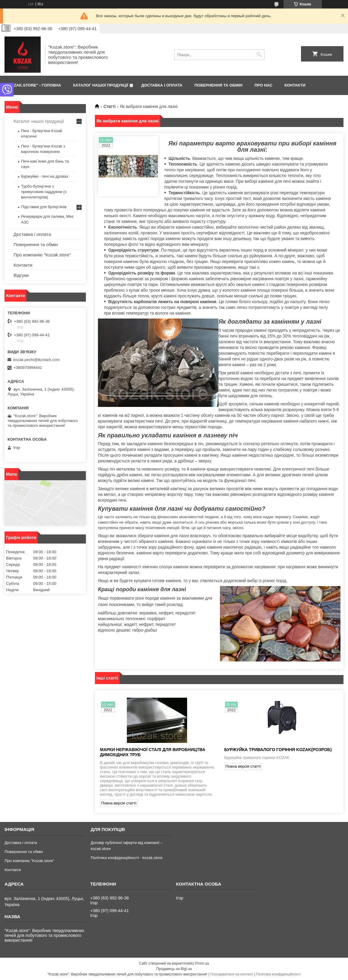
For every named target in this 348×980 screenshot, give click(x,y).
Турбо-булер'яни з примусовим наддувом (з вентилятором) (44, 192)
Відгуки (21, 275)
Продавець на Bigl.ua (174, 969)
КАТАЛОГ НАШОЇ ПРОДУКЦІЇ (101, 85)
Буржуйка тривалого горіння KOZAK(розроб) (278, 750)
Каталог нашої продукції (39, 121)
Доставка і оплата (32, 234)
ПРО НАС (263, 85)
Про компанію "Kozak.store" (42, 255)
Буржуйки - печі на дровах (45, 176)
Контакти (23, 265)
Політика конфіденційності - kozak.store (127, 858)
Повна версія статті (119, 803)
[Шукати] (259, 55)
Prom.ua (202, 963)
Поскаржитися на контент (232, 974)
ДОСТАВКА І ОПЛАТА (162, 85)
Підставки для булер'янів (44, 207)
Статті (109, 106)
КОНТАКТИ (295, 85)
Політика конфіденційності (278, 974)
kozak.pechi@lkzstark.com (36, 360)
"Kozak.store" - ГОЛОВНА (34, 85)
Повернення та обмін (36, 244)
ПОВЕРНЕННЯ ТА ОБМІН (218, 85)
